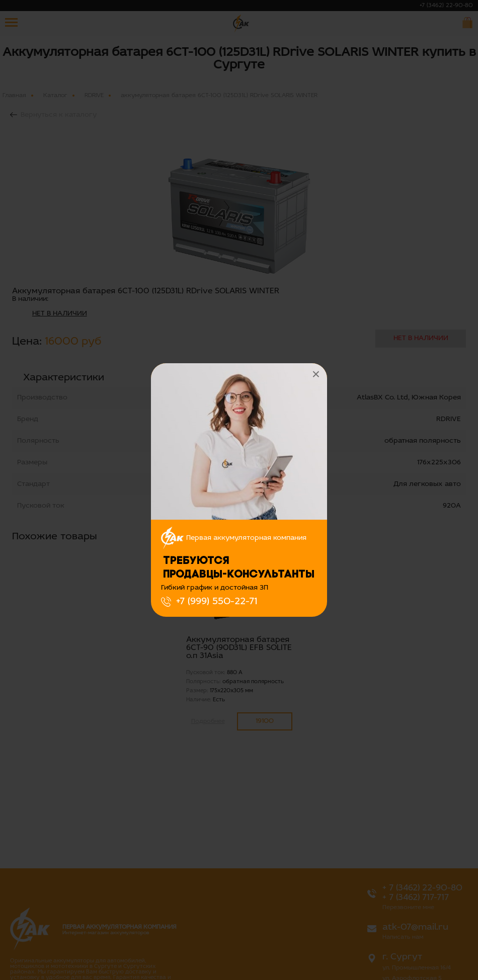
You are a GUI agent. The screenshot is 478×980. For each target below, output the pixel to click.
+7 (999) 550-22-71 (217, 602)
